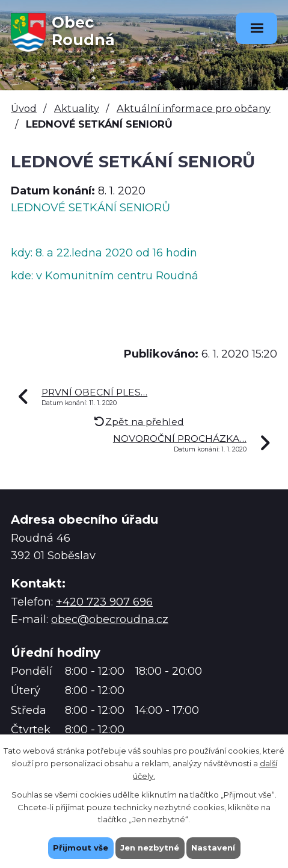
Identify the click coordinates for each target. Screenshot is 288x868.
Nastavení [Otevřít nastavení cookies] (213, 848)
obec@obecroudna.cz (110, 619)
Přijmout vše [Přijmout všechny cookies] (81, 848)
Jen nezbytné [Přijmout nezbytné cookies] (150, 848)
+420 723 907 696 (104, 602)
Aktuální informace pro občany (194, 108)
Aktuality (77, 108)
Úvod (24, 108)
